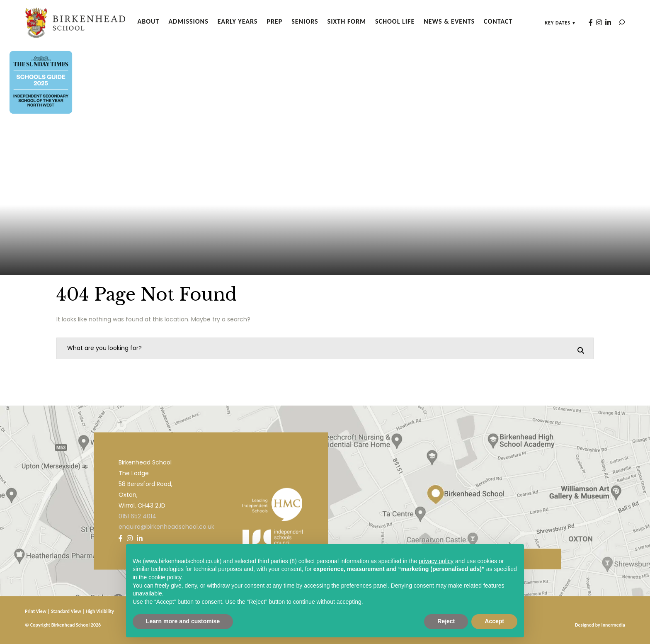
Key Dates (552, 22)
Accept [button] (494, 621)
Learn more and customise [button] (183, 621)
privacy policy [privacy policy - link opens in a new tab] (436, 561)
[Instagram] (594, 22)
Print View (36, 611)
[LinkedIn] (603, 22)
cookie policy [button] (165, 577)
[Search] (616, 22)
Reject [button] (446, 621)
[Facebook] (585, 22)
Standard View (66, 611)
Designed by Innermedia (600, 625)
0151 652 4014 (137, 516)
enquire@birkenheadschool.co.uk (166, 527)
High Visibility (100, 611)
